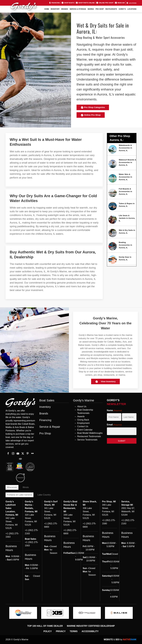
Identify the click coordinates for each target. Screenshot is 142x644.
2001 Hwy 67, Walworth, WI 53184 (128, 512)
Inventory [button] (55, 9)
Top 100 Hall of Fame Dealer (45, 626)
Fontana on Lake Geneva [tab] (19, 495)
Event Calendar (85, 430)
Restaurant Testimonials (89, 436)
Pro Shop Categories (93, 108)
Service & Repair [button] (50, 427)
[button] (71, 393)
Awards (81, 416)
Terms (74, 631)
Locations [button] (132, 9)
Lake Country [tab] (44, 495)
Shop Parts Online (85, 3)
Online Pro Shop (105, 3)
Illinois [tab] (26, 487)
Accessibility (90, 631)
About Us (82, 406)
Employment (83, 423)
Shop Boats (68, 3)
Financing (54, 3)
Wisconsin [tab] (12, 487)
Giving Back (83, 420)
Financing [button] (45, 420)
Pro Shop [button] (100, 9)
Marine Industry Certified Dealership (91, 626)
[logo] (23, 613)
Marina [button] (91, 9)
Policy (48, 631)
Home (47, 9)
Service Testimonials (87, 440)
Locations (131, 3)
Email (114, 425)
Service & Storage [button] (78, 9)
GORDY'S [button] (122, 9)
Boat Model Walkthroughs (90, 433)
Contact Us (83, 426)
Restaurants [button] (111, 9)
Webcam (120, 3)
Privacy (61, 631)
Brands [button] (65, 9)
